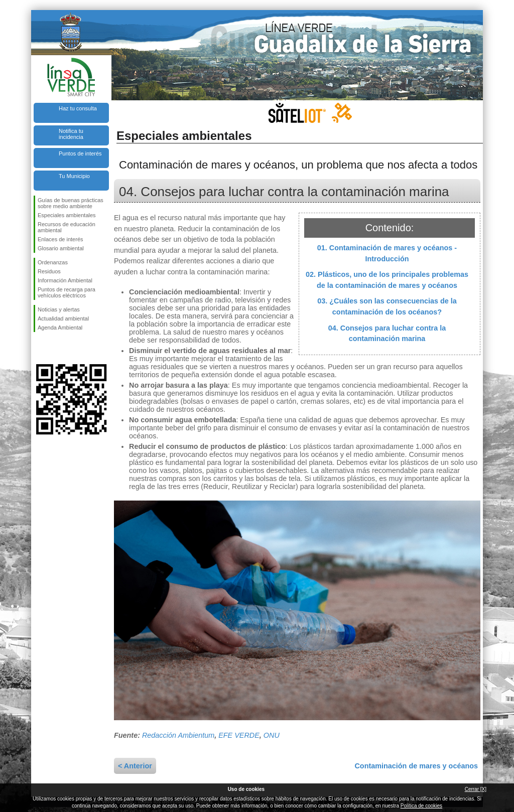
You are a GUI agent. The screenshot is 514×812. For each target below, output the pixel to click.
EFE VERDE (239, 735)
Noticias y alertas (59, 309)
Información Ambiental (65, 280)
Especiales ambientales (67, 215)
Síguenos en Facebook (40, 348)
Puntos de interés (80, 153)
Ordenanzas (53, 262)
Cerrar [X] (476, 789)
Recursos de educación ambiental (67, 227)
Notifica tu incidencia (71, 134)
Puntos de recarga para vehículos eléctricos (67, 292)
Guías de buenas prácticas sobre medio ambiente (71, 203)
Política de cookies (421, 806)
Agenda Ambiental (60, 328)
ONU (272, 735)
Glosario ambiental (61, 248)
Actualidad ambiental (63, 318)
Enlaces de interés (60, 239)
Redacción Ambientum (178, 735)
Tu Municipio (74, 176)
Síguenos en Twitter (56, 348)
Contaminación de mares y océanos (416, 766)
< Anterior (135, 766)
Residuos (49, 271)
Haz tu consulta (78, 108)
